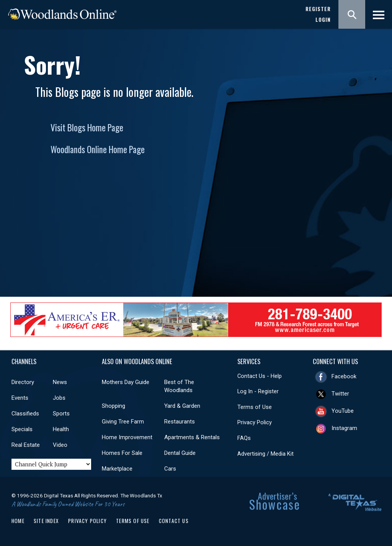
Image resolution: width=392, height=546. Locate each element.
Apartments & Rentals (192, 437)
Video (60, 445)
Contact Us (174, 521)
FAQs (244, 438)
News (60, 382)
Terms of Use (255, 407)
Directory (23, 382)
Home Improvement (127, 437)
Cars (170, 469)
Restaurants (180, 422)
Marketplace (117, 469)
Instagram (344, 428)
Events (20, 398)
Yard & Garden (182, 406)
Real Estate (26, 445)
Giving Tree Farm (123, 422)
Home (18, 521)
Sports (61, 414)
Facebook (344, 376)
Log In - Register (258, 391)
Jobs (59, 398)
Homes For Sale (122, 453)
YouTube (343, 411)
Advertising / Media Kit (265, 454)
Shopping (114, 406)
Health (61, 429)
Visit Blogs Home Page (87, 128)
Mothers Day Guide (126, 382)
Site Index (46, 521)
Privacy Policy (255, 422)
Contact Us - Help (260, 376)
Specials (22, 429)
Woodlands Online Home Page (98, 149)
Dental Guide (180, 453)
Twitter (340, 394)
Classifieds (25, 414)
